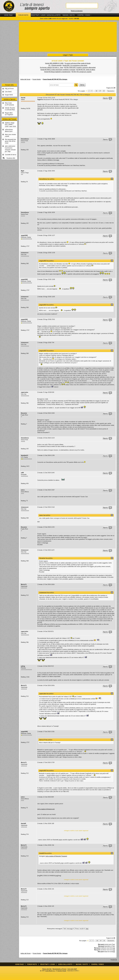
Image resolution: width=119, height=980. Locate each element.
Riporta (105, 98)
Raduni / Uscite (69, 15)
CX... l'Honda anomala (55, 65)
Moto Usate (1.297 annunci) (9, 104)
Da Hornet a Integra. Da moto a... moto (52, 67)
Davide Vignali (62, 971)
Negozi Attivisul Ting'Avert (9, 114)
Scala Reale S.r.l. (50, 971)
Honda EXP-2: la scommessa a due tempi (75, 65)
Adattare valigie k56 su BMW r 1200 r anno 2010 (10, 125)
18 (96, 91)
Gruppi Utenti (9, 95)
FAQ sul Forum (9, 89)
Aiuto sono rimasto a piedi (10, 135)
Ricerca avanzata (77, 11)
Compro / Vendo (84, 15)
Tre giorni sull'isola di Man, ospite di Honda (77, 63)
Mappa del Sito (47, 969)
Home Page (8, 15)
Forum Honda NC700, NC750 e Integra (55, 79)
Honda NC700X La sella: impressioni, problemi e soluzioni (58, 70)
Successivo (111, 91)
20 (104, 91)
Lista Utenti (8, 92)
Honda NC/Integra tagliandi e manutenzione (57, 72)
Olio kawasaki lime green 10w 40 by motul (10, 141)
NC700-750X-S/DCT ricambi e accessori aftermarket (80, 67)
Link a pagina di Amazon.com (46, 809)
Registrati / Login (38, 15)
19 (100, 91)
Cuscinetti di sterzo (11, 155)
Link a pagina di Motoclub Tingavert (56, 856)
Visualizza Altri (11, 158)
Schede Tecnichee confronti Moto (10, 109)
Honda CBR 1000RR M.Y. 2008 (54, 63)
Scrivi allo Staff (72, 969)
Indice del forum (25, 79)
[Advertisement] (68, 37)
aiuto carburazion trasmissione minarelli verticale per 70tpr (10, 149)
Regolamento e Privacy (59, 969)
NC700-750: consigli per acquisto (82, 72)
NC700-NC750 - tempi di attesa (86, 70)
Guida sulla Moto (53, 15)
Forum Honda (37, 79)
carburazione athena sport (9, 130)
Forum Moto (23, 15)
